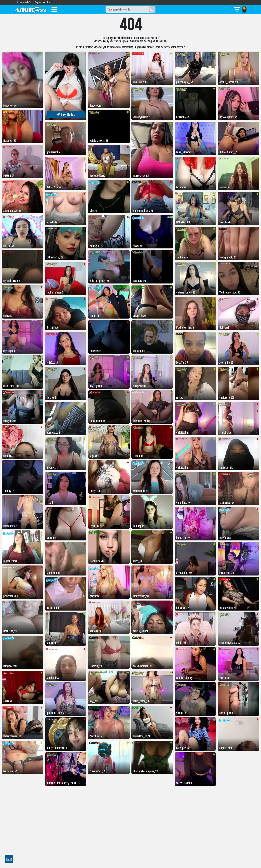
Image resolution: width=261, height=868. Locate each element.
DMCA (9, 859)
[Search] (152, 10)
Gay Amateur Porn (43, 2)
